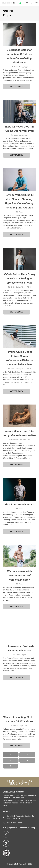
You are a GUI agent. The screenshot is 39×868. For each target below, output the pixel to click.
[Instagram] (14, 3)
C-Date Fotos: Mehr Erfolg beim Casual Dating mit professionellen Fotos (19, 278)
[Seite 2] (27, 755)
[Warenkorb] (36, 3)
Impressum (13, 828)
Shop (33, 828)
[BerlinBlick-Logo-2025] (7, 3)
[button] (27, 3)
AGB (5, 828)
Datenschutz (24, 828)
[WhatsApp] (20, 3)
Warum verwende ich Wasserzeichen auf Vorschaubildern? (19, 575)
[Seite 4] (27, 760)
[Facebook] (6, 843)
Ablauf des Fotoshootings (19, 504)
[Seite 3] (11, 760)
